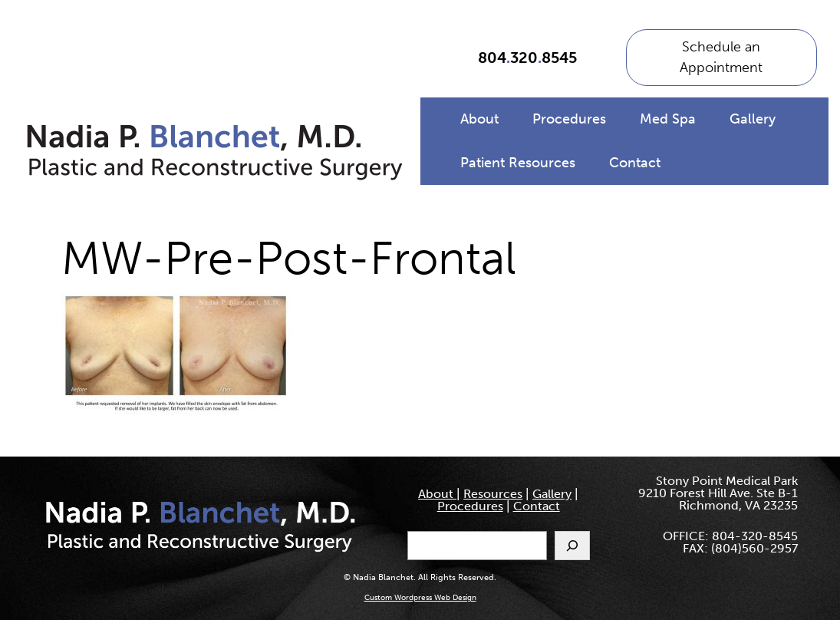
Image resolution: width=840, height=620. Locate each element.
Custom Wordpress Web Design (420, 598)
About (479, 119)
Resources (493, 494)
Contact (635, 163)
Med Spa (668, 119)
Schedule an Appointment (721, 57)
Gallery (753, 119)
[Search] (572, 546)
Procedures (569, 119)
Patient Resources (518, 163)
